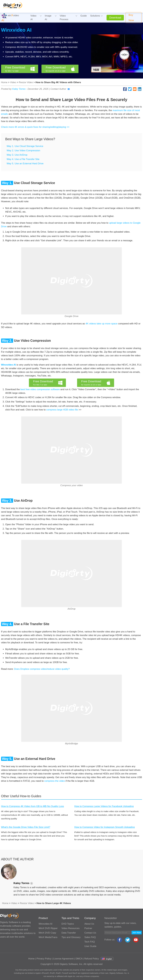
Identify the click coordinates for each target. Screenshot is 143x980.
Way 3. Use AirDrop (17, 155)
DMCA (79, 959)
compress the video (55, 781)
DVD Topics (68, 924)
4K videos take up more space (102, 324)
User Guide (90, 946)
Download (115, 18)
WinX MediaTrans (48, 937)
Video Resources (70, 928)
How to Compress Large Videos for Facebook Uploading (104, 806)
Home (4, 82)
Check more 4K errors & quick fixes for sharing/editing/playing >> (35, 127)
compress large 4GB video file (62, 410)
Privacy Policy (44, 959)
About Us (89, 924)
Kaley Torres (19, 89)
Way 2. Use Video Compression (23, 151)
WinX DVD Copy (47, 933)
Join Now (137, 932)
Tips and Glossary (71, 937)
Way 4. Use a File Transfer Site (23, 159)
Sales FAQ (90, 937)
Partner (88, 928)
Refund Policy (92, 959)
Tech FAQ (90, 942)
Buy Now (131, 18)
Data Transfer (69, 933)
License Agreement (63, 959)
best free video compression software (40, 389)
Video (13, 82)
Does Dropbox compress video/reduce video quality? (42, 669)
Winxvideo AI (16, 30)
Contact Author (60, 89)
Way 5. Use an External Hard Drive (25, 164)
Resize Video (26, 82)
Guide (84, 16)
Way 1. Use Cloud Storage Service (25, 146)
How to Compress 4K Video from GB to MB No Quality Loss (33, 806)
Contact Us (90, 933)
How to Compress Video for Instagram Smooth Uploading (104, 827)
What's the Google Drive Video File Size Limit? (26, 827)
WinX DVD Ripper (48, 928)
